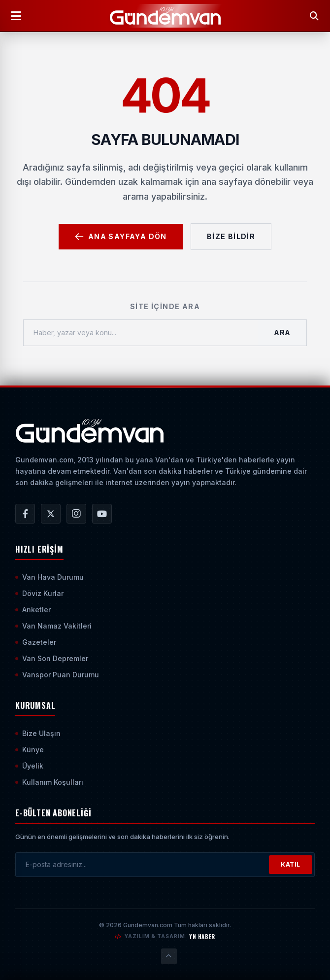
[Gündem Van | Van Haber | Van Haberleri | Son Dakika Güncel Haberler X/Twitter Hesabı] (51, 514)
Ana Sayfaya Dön (121, 237)
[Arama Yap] (314, 16)
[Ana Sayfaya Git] (89, 431)
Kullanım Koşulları (49, 782)
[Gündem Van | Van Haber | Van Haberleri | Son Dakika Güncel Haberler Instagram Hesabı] (76, 514)
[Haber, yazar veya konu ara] (141, 333)
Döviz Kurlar (39, 593)
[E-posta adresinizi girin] (142, 865)
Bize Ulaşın (38, 733)
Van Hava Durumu (49, 577)
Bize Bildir (231, 236)
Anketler (33, 610)
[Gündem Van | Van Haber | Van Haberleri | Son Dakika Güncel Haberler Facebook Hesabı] (25, 514)
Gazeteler (36, 642)
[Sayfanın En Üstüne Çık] (169, 956)
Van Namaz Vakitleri (53, 626)
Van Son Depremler (52, 658)
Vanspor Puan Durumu (57, 675)
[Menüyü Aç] (16, 16)
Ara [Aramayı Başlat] (282, 332)
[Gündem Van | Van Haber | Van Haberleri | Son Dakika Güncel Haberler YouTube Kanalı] (102, 514)
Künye (30, 750)
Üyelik (29, 766)
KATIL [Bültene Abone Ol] (291, 864)
